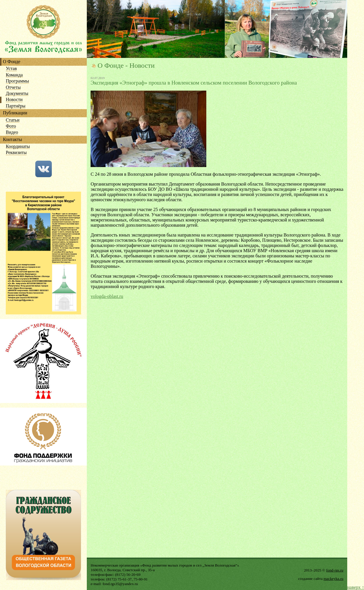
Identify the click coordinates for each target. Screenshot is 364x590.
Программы (17, 81)
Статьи (13, 120)
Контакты (12, 140)
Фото (11, 126)
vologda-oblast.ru (107, 296)
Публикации (15, 113)
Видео (12, 132)
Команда (14, 75)
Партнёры (16, 106)
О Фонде (12, 62)
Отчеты (13, 88)
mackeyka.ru (333, 579)
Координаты (18, 147)
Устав (11, 69)
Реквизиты (16, 153)
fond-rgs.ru (335, 570)
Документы (17, 94)
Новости (14, 100)
